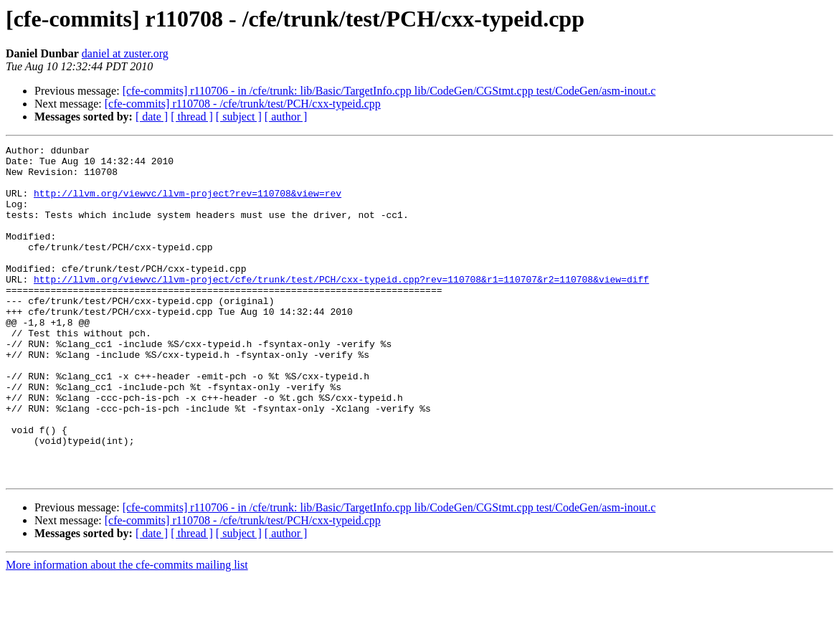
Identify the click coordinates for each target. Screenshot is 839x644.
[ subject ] (239, 117)
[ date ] (152, 117)
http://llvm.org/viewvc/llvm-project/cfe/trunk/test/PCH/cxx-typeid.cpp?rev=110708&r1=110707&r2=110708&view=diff (341, 307)
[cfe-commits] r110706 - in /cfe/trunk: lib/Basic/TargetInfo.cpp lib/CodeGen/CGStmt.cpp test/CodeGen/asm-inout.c (389, 91)
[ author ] (286, 117)
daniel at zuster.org (125, 53)
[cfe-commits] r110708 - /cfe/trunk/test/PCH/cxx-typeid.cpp (243, 104)
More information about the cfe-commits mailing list (127, 631)
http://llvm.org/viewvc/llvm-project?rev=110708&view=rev (188, 204)
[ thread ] (192, 117)
